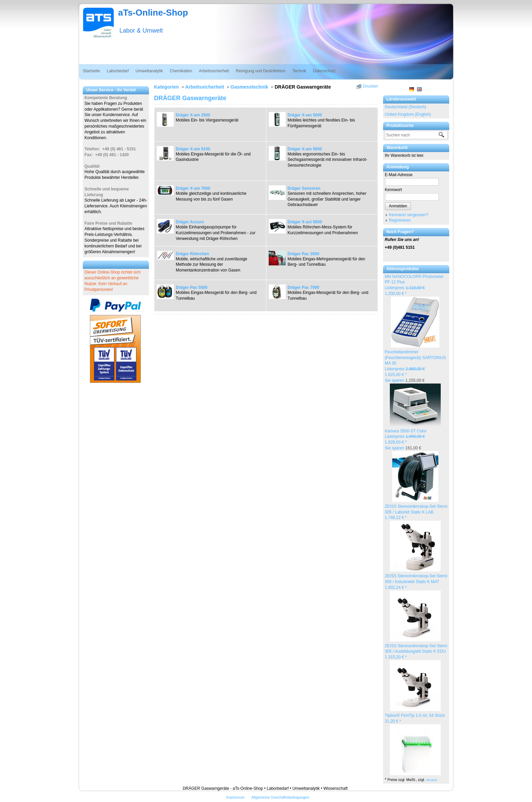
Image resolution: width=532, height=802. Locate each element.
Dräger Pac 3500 (303, 254)
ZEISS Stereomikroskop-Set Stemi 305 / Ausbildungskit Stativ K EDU (416, 652)
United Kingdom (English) (408, 114)
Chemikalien (181, 71)
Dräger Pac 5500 (192, 287)
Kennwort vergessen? (408, 215)
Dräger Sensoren (304, 188)
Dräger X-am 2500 (193, 115)
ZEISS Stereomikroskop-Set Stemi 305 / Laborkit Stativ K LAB (416, 512)
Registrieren (400, 220)
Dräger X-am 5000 (305, 115)
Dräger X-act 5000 (305, 222)
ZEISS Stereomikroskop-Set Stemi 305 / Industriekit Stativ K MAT (416, 582)
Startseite (91, 71)
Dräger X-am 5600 (305, 149)
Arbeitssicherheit (214, 71)
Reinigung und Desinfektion (261, 71)
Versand (431, 780)
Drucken (370, 86)
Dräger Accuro (190, 222)
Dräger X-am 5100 (193, 149)
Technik (299, 71)
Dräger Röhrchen (192, 254)
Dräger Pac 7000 (303, 287)
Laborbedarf (118, 71)
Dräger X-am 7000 (193, 188)
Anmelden (398, 206)
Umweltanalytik (149, 71)
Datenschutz (324, 71)
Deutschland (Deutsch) (405, 107)
